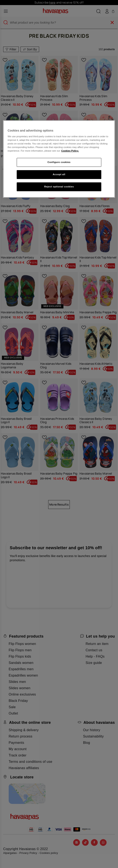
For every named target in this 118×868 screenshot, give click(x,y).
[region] (59, 159)
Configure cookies (59, 162)
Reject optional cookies (59, 187)
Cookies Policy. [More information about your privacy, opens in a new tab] (70, 151)
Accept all (59, 174)
